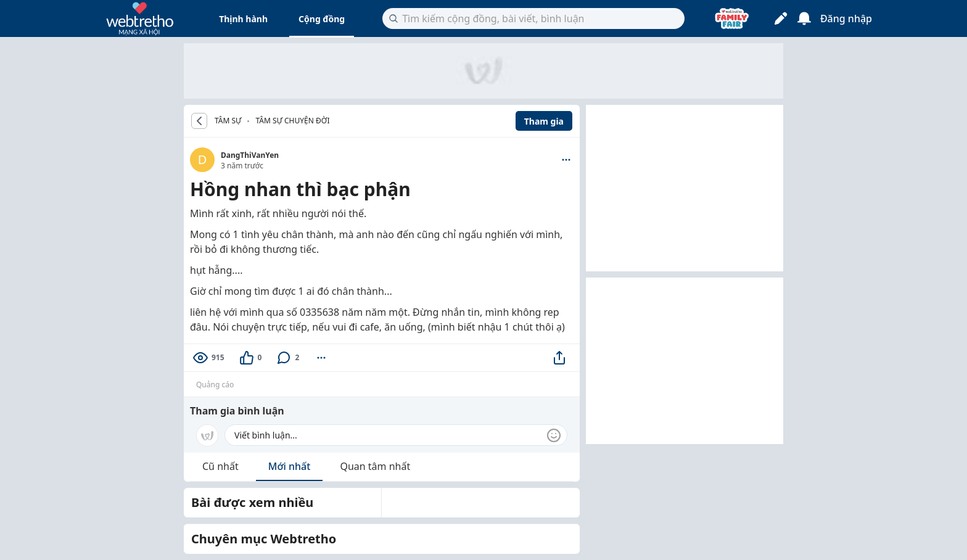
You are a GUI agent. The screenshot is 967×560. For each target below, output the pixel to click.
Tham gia (544, 121)
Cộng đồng (322, 19)
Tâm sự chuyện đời (292, 121)
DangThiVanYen (250, 155)
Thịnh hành (243, 19)
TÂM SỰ (228, 121)
